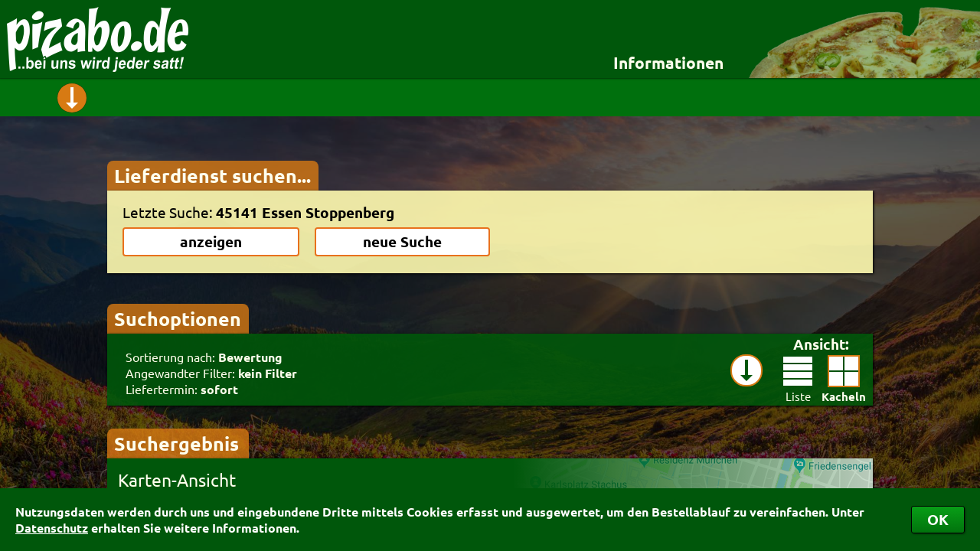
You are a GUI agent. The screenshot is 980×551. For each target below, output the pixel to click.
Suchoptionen (178, 318)
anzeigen (211, 241)
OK (938, 519)
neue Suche (402, 241)
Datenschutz (52, 528)
